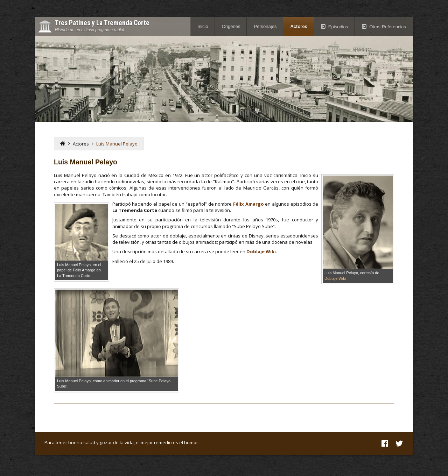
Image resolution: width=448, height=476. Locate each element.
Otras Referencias (388, 27)
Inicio (203, 26)
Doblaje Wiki (335, 278)
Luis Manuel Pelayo (117, 144)
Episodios (338, 27)
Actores (299, 26)
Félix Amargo (248, 204)
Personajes (265, 26)
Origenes (231, 26)
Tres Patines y (102, 23)
